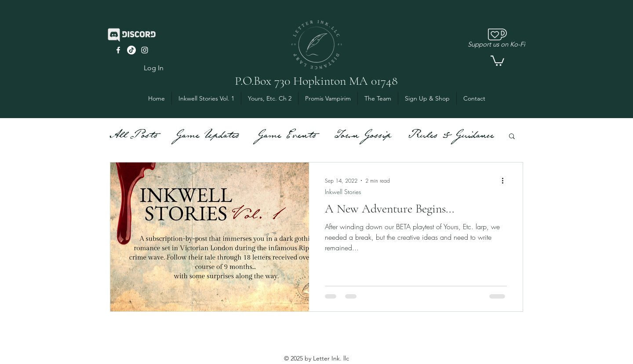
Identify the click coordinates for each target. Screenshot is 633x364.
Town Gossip (362, 136)
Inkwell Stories (343, 192)
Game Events (286, 136)
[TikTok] (131, 50)
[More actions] (506, 180)
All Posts (134, 136)
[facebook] (118, 50)
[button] (497, 60)
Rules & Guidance (451, 136)
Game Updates (207, 136)
